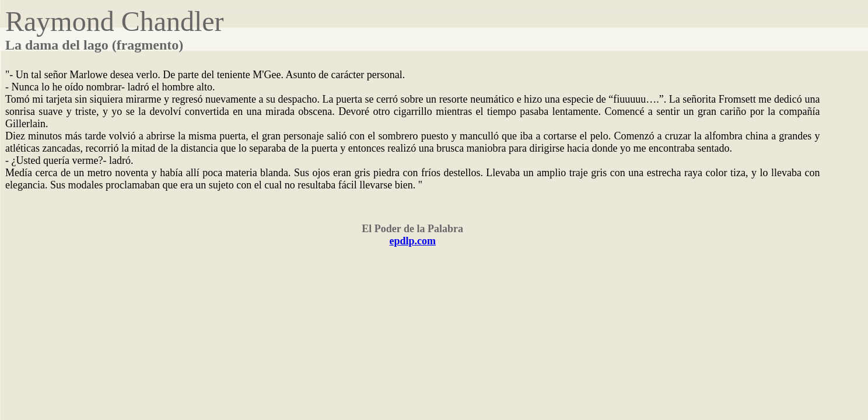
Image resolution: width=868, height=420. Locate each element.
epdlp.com (412, 241)
